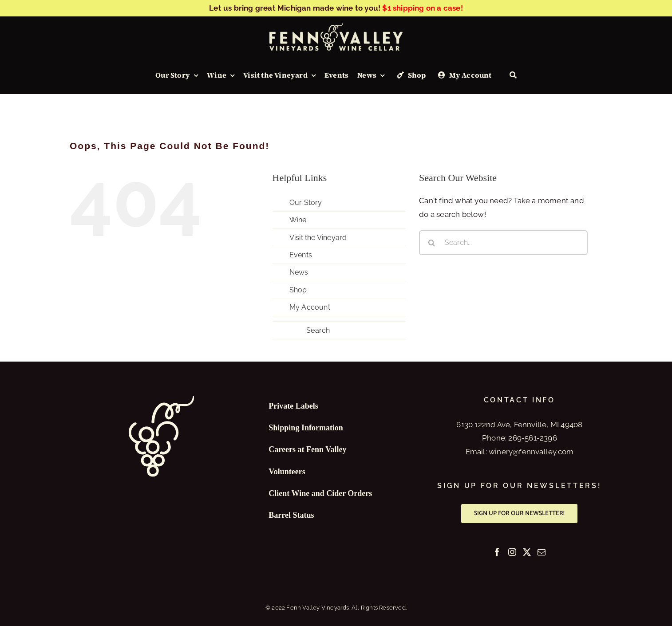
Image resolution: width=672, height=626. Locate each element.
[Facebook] (497, 552)
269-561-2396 (532, 438)
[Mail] (542, 552)
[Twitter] (527, 552)
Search (318, 330)
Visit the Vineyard (318, 238)
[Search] (513, 75)
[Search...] (503, 243)
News (299, 272)
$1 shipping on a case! (422, 8)
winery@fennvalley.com (531, 452)
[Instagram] (512, 552)
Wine (298, 220)
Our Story (306, 203)
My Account (310, 307)
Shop (298, 290)
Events (301, 255)
